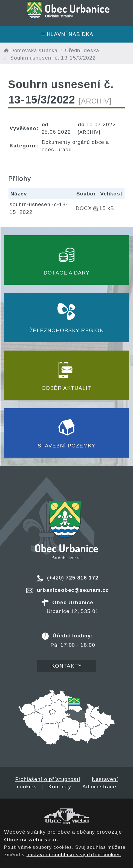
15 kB (107, 208)
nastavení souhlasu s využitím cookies (74, 855)
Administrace (99, 787)
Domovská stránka (30, 50)
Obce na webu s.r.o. (31, 840)
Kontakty (67, 666)
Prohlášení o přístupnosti (48, 779)
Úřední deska (82, 50)
